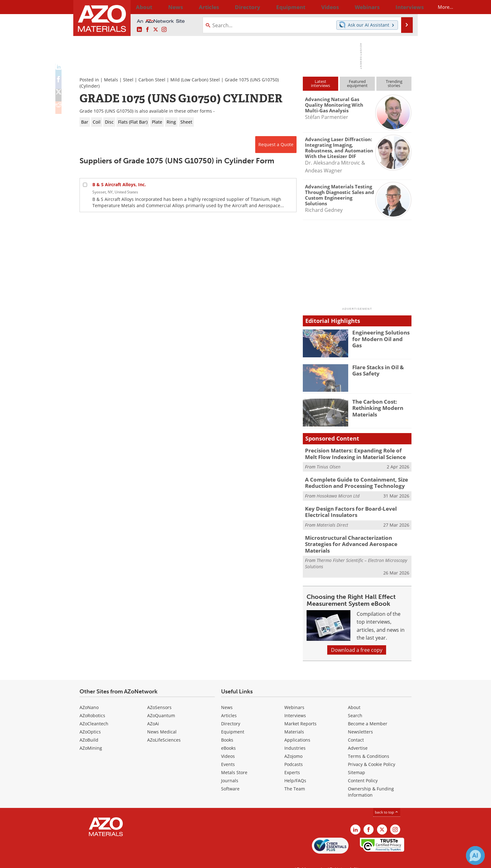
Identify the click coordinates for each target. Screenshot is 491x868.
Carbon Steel (152, 80)
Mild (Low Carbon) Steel (195, 80)
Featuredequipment (357, 83)
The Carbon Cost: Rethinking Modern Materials (375, 407)
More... (403, 7)
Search (355, 703)
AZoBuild (89, 728)
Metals (111, 80)
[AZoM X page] (156, 30)
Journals (230, 768)
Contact (356, 728)
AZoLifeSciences (164, 728)
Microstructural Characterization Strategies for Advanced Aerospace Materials (357, 536)
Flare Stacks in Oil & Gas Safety (381, 370)
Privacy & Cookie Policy (372, 752)
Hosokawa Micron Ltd (338, 493)
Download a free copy (357, 638)
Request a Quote (276, 144)
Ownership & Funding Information (371, 780)
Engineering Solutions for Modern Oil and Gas (382, 335)
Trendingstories (394, 83)
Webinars (294, 695)
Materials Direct (332, 521)
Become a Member (368, 711)
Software (230, 776)
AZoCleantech (94, 711)
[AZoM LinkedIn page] (139, 30)
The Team (295, 776)
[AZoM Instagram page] (164, 30)
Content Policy (363, 768)
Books (227, 728)
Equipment (233, 720)
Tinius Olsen (328, 465)
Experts (292, 760)
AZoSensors (159, 695)
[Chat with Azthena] (475, 855)
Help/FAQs (295, 768)
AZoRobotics (92, 703)
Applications (297, 728)
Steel (128, 80)
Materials (294, 720)
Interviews (295, 703)
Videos (228, 744)
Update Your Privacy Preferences (127, 860)
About (354, 695)
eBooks (228, 736)
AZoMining (91, 736)
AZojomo (293, 744)
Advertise (358, 736)
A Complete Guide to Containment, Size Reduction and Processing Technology (352, 481)
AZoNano (89, 695)
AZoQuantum (161, 703)
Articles (229, 703)
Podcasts (294, 752)
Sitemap (357, 760)
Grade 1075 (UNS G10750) (252, 80)
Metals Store (234, 760)
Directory (229, 7)
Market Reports (300, 711)
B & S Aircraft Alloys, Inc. (119, 184)
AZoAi (153, 711)
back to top (387, 800)
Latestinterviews (320, 83)
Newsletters (360, 720)
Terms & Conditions (369, 744)
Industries (295, 736)
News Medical (162, 720)
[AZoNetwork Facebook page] (147, 30)
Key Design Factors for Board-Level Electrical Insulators (358, 508)
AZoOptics (90, 720)
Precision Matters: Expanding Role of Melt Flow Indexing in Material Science (354, 453)
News (227, 695)
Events (228, 752)
